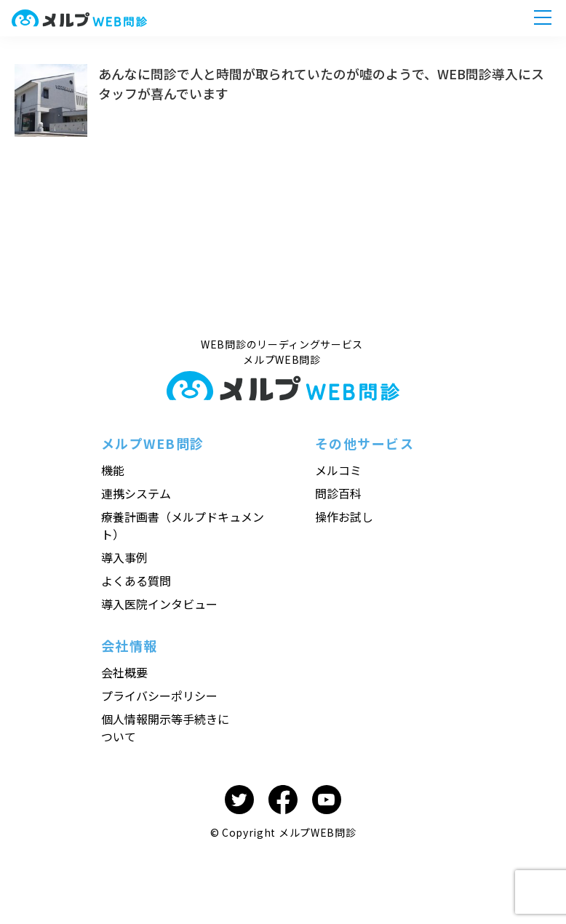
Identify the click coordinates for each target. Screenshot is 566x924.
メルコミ (338, 470)
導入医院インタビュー (159, 604)
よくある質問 (136, 581)
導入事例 (124, 557)
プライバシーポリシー (159, 696)
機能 (113, 470)
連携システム (136, 493)
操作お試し (344, 517)
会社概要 (124, 672)
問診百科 (338, 493)
